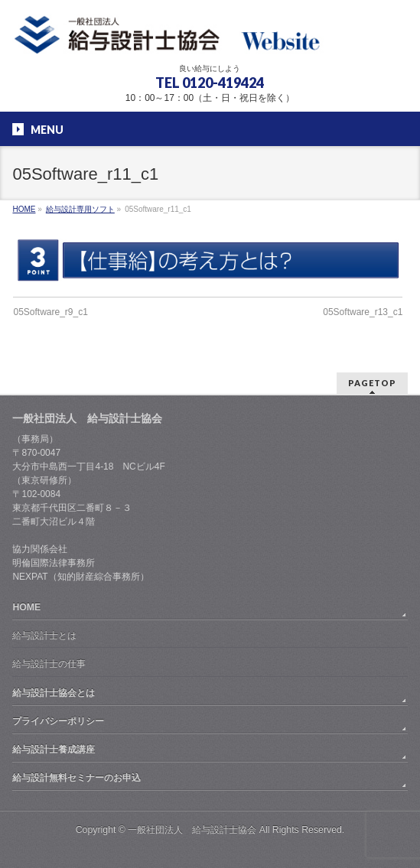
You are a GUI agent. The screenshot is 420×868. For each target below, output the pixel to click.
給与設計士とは (44, 636)
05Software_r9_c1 (50, 312)
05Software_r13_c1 (363, 312)
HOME (26, 607)
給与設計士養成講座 (54, 749)
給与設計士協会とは (54, 693)
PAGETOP (372, 383)
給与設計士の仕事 (49, 664)
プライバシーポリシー (58, 721)
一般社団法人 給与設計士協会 (192, 830)
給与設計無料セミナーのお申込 (77, 778)
